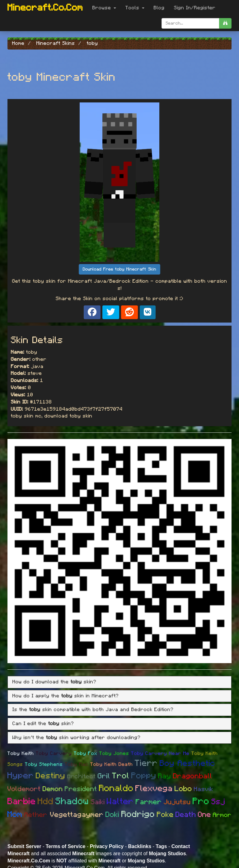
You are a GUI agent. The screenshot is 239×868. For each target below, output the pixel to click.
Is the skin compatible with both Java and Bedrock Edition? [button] (93, 710)
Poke (165, 815)
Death (186, 815)
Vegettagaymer (77, 815)
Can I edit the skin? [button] (43, 724)
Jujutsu (177, 802)
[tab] (119, 682)
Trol (121, 776)
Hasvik (204, 789)
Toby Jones (114, 753)
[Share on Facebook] (92, 312)
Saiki (98, 802)
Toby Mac (77, 764)
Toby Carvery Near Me (160, 753)
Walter (120, 802)
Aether (37, 815)
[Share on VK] (148, 312)
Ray (165, 776)
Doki (112, 815)
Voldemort (24, 789)
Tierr (146, 763)
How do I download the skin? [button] (54, 682)
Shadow (72, 801)
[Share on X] (111, 312)
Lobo (183, 789)
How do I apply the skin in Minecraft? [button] (66, 696)
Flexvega (154, 788)
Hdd (46, 802)
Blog (159, 8)
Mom (15, 814)
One (204, 815)
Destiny (51, 776)
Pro (201, 801)
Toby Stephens (44, 764)
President (81, 789)
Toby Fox (86, 753)
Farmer (149, 802)
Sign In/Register (195, 8)
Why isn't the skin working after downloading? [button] (77, 738)
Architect (82, 776)
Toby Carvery (54, 753)
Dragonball (193, 776)
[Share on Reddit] (129, 312)
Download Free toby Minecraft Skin (119, 269)
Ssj (218, 802)
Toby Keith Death (112, 764)
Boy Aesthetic (187, 763)
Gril (104, 776)
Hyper (21, 776)
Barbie (22, 802)
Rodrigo (138, 814)
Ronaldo (116, 788)
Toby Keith (21, 753)
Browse (104, 8)
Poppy (144, 776)
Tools (135, 8)
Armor (222, 815)
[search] (225, 23)
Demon (53, 789)
